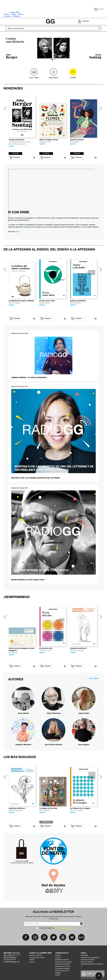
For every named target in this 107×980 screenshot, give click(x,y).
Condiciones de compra (37, 958)
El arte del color (46, 648)
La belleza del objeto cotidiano (21, 301)
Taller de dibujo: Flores (49, 140)
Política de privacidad (88, 960)
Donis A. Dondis (77, 811)
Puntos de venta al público (64, 962)
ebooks (32, 962)
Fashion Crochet (77, 140)
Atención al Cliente (35, 955)
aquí (17, 232)
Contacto (58, 958)
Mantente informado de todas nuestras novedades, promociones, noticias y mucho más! (54, 918)
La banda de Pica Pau (48, 808)
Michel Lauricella (77, 651)
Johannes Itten (45, 651)
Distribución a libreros (62, 960)
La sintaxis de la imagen (80, 808)
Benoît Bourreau (15, 144)
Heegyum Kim (45, 142)
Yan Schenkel (45, 811)
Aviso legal (84, 955)
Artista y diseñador (78, 301)
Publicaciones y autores (63, 966)
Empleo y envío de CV (62, 971)
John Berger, (14, 142)
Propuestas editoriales (62, 969)
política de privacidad (63, 928)
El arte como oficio (47, 301)
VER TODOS (94, 679)
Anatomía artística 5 (78, 648)
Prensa (57, 975)
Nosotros (58, 955)
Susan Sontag (25, 142)
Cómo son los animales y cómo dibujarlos (22, 650)
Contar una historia (16, 140)
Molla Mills (75, 142)
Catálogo (58, 973)
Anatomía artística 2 (17, 808)
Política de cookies (87, 962)
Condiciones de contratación (90, 958)
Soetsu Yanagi (15, 303)
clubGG (32, 960)
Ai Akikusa (13, 653)
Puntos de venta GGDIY (63, 964)
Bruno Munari (45, 303)
